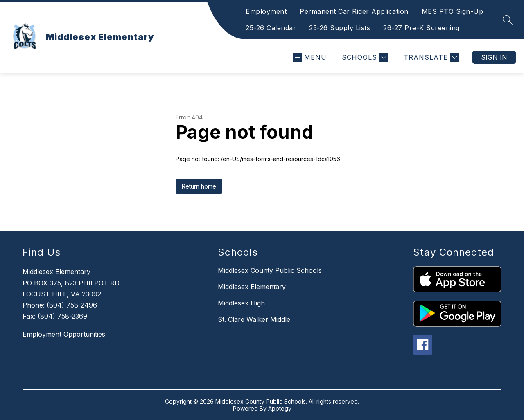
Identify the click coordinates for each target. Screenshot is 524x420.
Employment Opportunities (64, 334)
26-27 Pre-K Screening (421, 28)
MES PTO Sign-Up (453, 11)
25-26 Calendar (271, 28)
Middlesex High (241, 303)
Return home (199, 186)
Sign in (494, 57)
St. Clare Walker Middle (254, 319)
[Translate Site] (430, 57)
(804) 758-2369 (62, 316)
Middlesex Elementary (252, 287)
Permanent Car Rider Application (354, 11)
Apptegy (280, 408)
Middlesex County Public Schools (270, 270)
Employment (266, 11)
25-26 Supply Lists (340, 28)
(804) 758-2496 (72, 305)
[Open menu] (310, 57)
